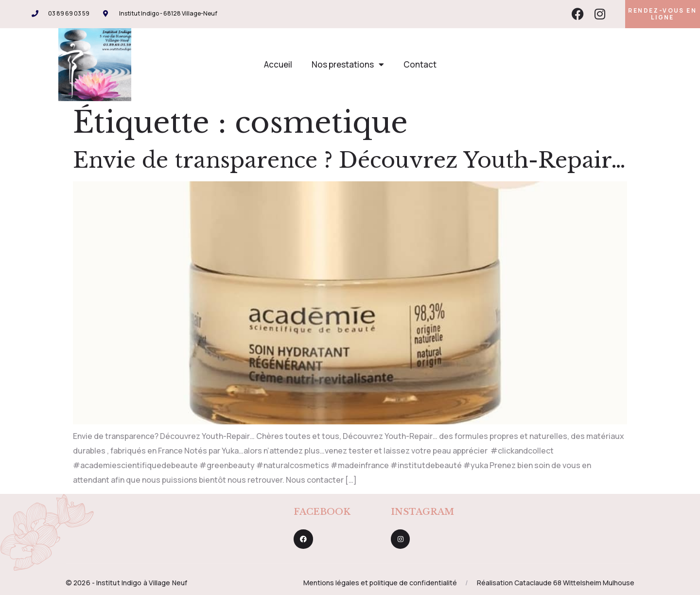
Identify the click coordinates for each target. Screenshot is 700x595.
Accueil (278, 64)
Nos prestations (348, 64)
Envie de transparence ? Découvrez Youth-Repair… (349, 160)
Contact (420, 64)
